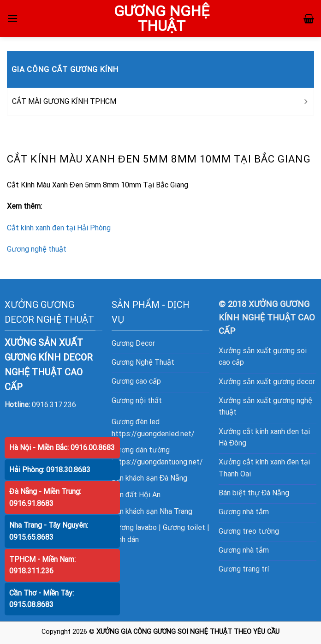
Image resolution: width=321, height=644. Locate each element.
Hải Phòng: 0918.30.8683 (50, 470)
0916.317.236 (54, 405)
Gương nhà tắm (244, 512)
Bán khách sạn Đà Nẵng (150, 478)
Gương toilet (184, 527)
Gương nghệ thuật (37, 249)
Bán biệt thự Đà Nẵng (254, 493)
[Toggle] (305, 102)
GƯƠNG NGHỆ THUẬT (162, 18)
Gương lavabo (134, 527)
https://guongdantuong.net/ (157, 462)
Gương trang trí (244, 569)
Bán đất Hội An (136, 495)
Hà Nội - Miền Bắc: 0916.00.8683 (62, 448)
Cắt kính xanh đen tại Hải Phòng (59, 228)
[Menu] (12, 18)
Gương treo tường (249, 531)
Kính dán (125, 539)
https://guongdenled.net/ (153, 434)
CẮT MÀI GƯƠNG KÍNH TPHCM (64, 101)
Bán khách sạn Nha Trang (152, 511)
